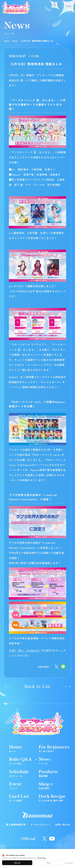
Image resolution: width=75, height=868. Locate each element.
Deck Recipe (52, 798)
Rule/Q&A (20, 761)
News (15, 41)
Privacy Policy (42, 858)
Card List (19, 798)
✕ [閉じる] (72, 852)
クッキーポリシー (41, 824)
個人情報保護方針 (16, 824)
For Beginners (54, 749)
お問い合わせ (63, 824)
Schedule (19, 773)
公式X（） (25, 650)
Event (15, 786)
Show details (69, 863)
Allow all (17, 863)
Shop (46, 786)
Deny (49, 863)
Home (7, 41)
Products (48, 773)
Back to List (37, 686)
